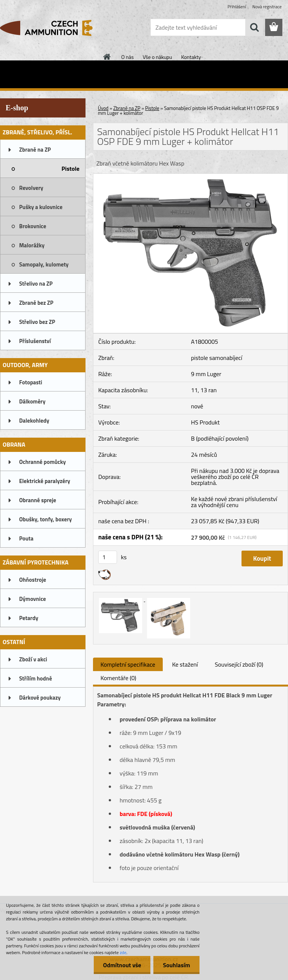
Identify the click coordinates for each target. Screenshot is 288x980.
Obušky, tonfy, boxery (46, 519)
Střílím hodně (36, 678)
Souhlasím (176, 965)
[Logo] (52, 28)
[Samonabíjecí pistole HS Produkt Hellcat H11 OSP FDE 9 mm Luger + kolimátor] (190, 177)
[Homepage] (107, 57)
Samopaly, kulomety (44, 264)
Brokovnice (33, 226)
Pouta (26, 538)
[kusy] (108, 557)
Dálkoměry (32, 401)
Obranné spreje (38, 500)
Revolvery (31, 188)
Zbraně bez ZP (36, 303)
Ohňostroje (33, 580)
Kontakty (191, 57)
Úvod (103, 108)
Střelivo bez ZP (37, 322)
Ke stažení (185, 664)
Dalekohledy (34, 421)
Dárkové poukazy (40, 698)
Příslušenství (35, 341)
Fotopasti (31, 382)
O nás (127, 57)
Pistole (70, 169)
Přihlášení (237, 7)
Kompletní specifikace (128, 664)
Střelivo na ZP (36, 284)
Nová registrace (267, 7)
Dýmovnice (32, 599)
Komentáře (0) (118, 678)
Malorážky (32, 245)
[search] (254, 27)
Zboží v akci (33, 659)
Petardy (29, 618)
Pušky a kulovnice (41, 207)
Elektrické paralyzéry (45, 481)
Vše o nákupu (157, 57)
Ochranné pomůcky (43, 462)
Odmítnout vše (122, 965)
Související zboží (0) (239, 664)
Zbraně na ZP (35, 150)
